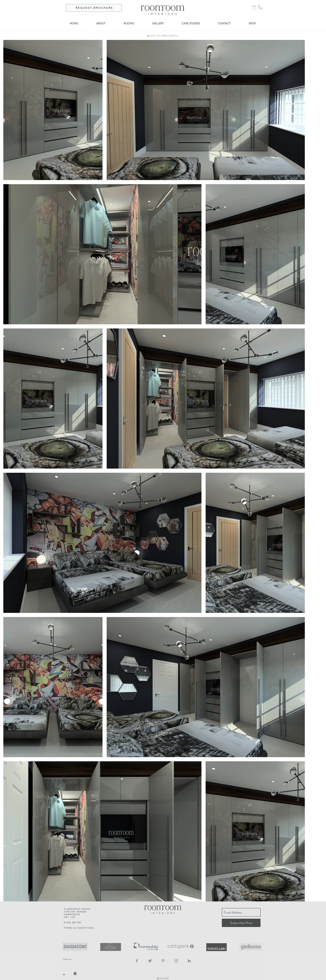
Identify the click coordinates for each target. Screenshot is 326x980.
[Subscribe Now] (241, 923)
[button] (254, 7)
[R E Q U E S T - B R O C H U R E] (94, 8)
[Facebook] (137, 961)
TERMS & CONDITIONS (79, 928)
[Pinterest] (163, 961)
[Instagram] (176, 961)
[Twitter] (150, 961)
